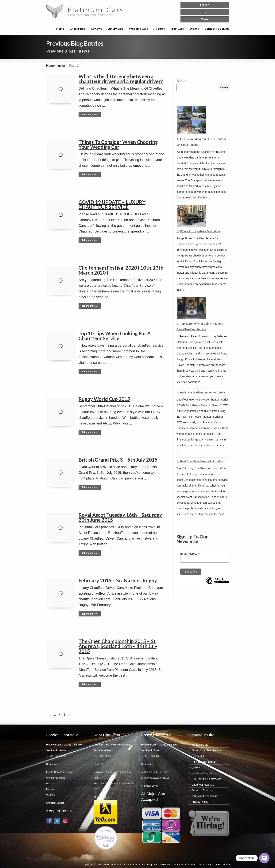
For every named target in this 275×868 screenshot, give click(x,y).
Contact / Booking (217, 29)
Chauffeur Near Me (203, 785)
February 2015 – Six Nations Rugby (118, 581)
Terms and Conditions (204, 796)
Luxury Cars (115, 29)
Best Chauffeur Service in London (202, 461)
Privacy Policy (200, 802)
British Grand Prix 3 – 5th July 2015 (118, 460)
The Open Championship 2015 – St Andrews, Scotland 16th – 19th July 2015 (118, 646)
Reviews (96, 29)
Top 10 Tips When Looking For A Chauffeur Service (115, 336)
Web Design (206, 865)
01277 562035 (153, 756)
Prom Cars (177, 29)
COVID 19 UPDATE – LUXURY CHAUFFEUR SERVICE (112, 205)
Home (60, 29)
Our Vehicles (199, 756)
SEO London (223, 865)
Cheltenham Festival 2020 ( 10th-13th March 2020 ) (121, 270)
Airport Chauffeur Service (206, 750)
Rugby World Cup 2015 (104, 399)
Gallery (196, 768)
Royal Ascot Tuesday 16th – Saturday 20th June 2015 (120, 517)
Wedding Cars (138, 29)
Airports (159, 29)
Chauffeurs (77, 29)
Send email (52, 764)
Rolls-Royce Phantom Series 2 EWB (203, 393)
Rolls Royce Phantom (204, 762)
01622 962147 (105, 756)
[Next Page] (70, 714)
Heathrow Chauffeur (203, 773)
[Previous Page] (49, 714)
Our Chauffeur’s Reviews (206, 779)
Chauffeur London (55, 803)
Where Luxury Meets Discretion (200, 231)
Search (182, 81)
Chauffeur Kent (101, 797)
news (62, 66)
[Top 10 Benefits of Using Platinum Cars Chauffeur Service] (191, 309)
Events (194, 29)
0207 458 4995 (58, 756)
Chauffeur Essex (150, 786)
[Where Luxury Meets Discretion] (191, 216)
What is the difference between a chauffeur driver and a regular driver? (121, 79)
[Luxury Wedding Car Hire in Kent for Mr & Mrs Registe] (191, 121)
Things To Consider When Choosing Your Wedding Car (118, 144)
